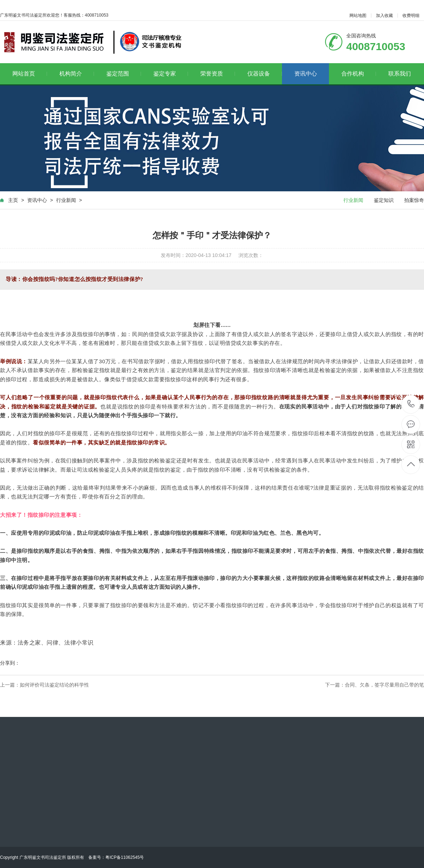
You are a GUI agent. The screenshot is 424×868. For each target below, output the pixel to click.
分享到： (10, 663)
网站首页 (30, 74)
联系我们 (400, 74)
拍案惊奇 (414, 200)
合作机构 (359, 74)
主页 (13, 200)
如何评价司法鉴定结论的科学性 (54, 685)
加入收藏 (384, 16)
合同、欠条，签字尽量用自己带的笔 (384, 685)
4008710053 (411, 404)
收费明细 (411, 16)
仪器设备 (265, 74)
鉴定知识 (384, 200)
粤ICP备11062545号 (125, 857)
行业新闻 (66, 200)
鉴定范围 (124, 74)
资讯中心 (306, 74)
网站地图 (358, 16)
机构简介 (77, 74)
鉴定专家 (171, 74)
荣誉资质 (218, 74)
